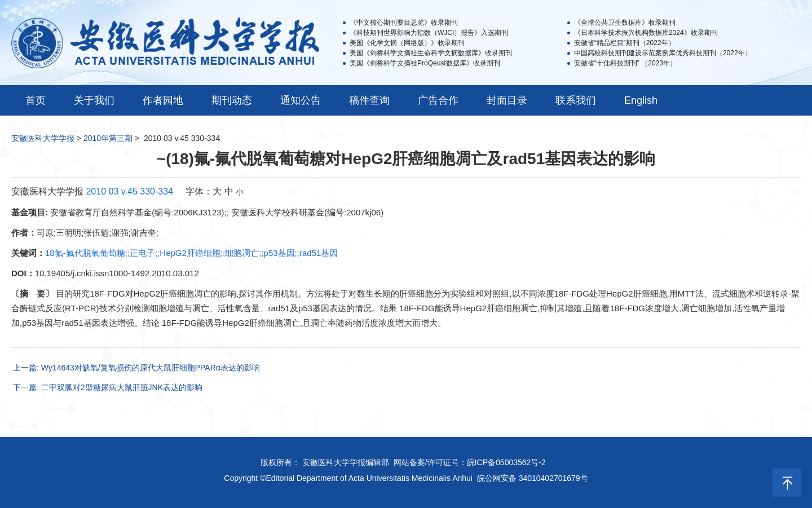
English (641, 100)
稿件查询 (369, 100)
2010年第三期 (108, 138)
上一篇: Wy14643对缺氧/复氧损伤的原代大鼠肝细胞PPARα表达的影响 (136, 368)
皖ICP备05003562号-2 (506, 462)
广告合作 (438, 100)
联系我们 (576, 100)
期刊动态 (232, 100)
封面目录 (507, 100)
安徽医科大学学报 (43, 138)
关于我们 (94, 100)
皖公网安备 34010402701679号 (533, 478)
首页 (36, 100)
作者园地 (163, 100)
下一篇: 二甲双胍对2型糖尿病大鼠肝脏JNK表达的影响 (108, 387)
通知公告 (301, 100)
